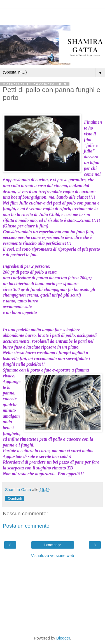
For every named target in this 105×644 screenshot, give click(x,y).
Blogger (63, 638)
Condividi (15, 499)
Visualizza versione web (53, 556)
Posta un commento (26, 526)
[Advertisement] (53, 15)
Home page (52, 545)
